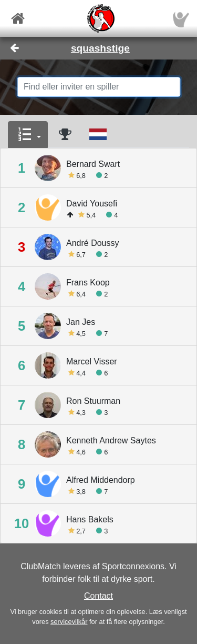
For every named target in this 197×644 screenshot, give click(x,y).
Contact (98, 596)
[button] (28, 135)
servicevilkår (69, 622)
